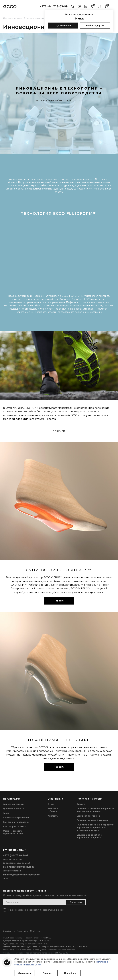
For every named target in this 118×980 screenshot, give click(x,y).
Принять (48, 973)
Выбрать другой (95, 25)
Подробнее (71, 973)
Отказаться (25, 973)
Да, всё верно (63, 25)
